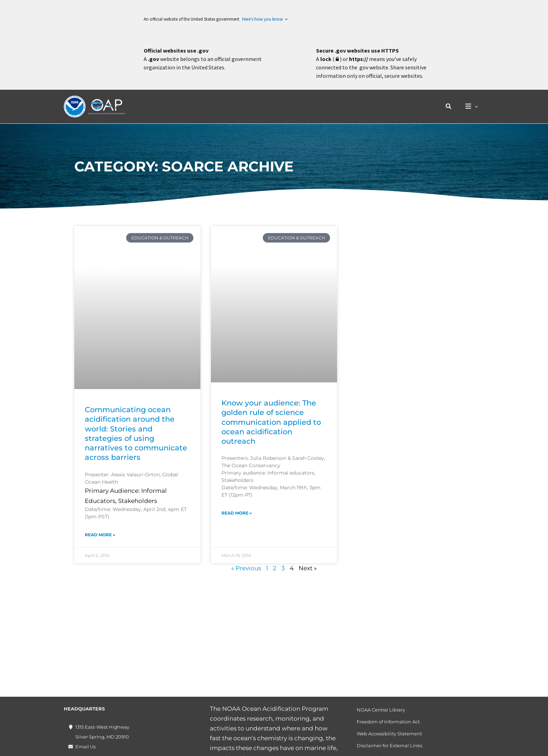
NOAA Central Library (381, 710)
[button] (451, 107)
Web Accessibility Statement (389, 734)
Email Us (85, 747)
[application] (476, 107)
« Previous (246, 568)
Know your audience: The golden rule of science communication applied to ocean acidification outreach (271, 422)
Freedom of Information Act (388, 722)
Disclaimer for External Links (389, 745)
